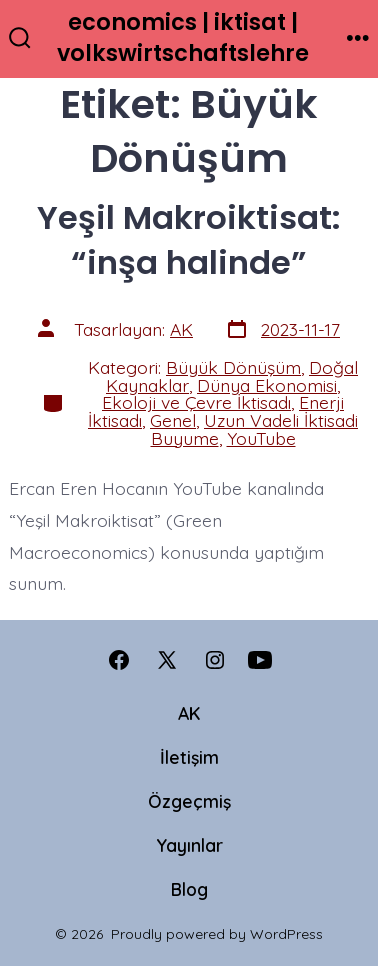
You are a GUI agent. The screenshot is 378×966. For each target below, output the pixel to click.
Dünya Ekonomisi (267, 385)
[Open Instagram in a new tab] (215, 660)
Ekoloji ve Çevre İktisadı (196, 402)
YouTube (261, 438)
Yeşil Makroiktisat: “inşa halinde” (189, 239)
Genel (173, 420)
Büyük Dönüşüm (233, 367)
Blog (189, 889)
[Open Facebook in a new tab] (119, 660)
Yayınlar (189, 845)
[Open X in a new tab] (167, 660)
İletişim (189, 757)
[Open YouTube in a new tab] (260, 660)
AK (181, 329)
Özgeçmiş (189, 801)
